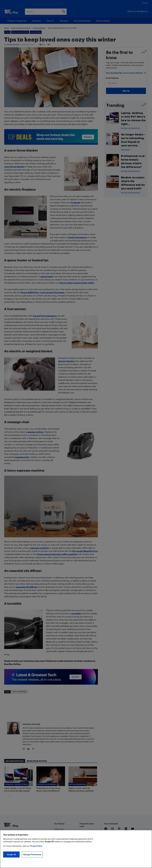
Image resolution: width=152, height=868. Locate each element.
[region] (76, 849)
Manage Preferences (32, 854)
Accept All (11, 854)
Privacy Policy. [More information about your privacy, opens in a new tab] (36, 846)
